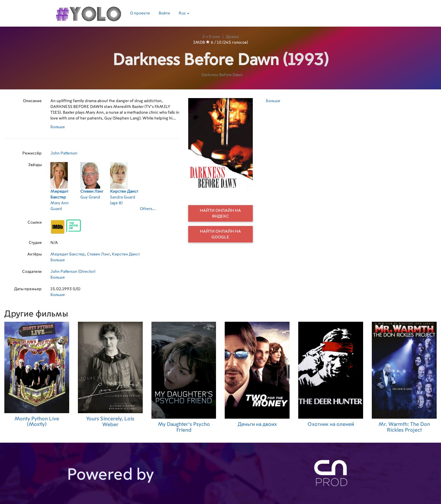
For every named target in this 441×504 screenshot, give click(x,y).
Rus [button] (184, 13)
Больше (58, 127)
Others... (148, 209)
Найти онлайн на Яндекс (220, 214)
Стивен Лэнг (98, 254)
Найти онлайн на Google (220, 234)
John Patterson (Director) (73, 272)
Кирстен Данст (126, 254)
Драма (232, 37)
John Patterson (64, 153)
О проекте (140, 13)
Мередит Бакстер (68, 254)
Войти (164, 13)
